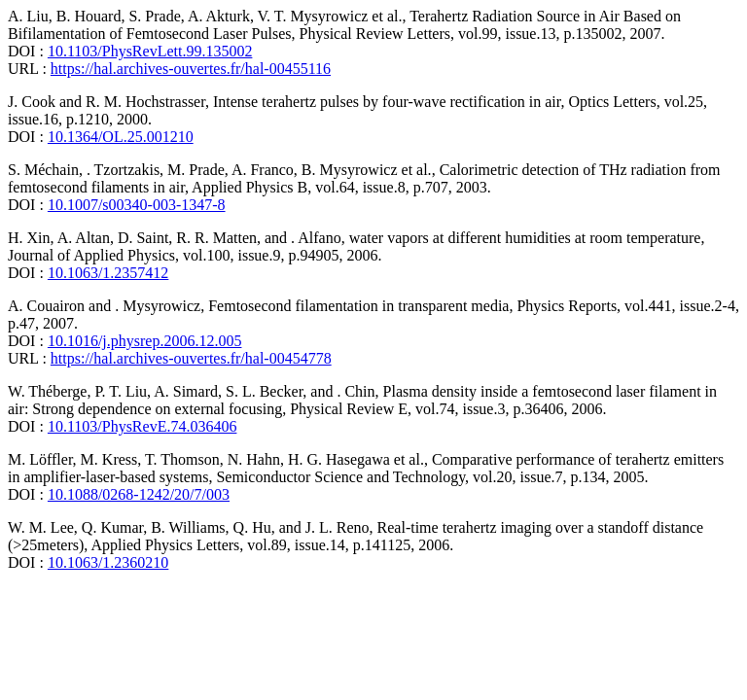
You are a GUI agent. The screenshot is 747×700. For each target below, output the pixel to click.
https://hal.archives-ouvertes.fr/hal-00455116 (191, 69)
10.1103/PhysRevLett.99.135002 (150, 51)
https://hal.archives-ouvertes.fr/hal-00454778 (191, 358)
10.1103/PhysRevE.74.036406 (142, 426)
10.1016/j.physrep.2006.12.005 (145, 341)
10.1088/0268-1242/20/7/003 (139, 494)
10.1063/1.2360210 (108, 562)
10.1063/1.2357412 (108, 273)
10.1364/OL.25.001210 (121, 137)
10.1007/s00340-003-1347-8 (137, 205)
